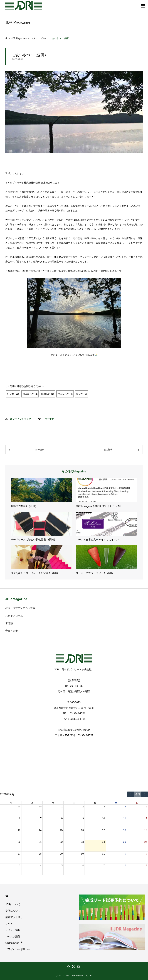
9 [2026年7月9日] (83, 818)
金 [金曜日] (95, 803)
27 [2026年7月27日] (19, 854)
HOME (7, 896)
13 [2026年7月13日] (19, 830)
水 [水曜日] (53, 803)
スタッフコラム (14, 616)
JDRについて (13, 904)
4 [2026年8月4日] (41, 865)
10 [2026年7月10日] (103, 818)
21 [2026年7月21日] (40, 842)
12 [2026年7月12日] (146, 818)
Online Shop (14, 943)
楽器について (13, 911)
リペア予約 (48, 419)
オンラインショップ (20, 419)
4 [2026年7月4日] (125, 807)
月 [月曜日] (11, 803)
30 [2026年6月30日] (40, 807)
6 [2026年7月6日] (20, 818)
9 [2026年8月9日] (146, 865)
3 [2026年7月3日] (104, 807)
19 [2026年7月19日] (146, 830)
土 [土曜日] (116, 803)
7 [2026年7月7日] (41, 818)
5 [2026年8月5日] (62, 865)
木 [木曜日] (74, 803)
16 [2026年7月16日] (82, 830)
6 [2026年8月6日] (83, 865)
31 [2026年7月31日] (103, 854)
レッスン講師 (13, 936)
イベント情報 (13, 930)
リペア (9, 924)
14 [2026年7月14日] (40, 830)
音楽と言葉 (12, 631)
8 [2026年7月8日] (62, 818)
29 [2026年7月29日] (61, 854)
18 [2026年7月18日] (125, 830)
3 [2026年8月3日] (20, 865)
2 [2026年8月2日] (146, 854)
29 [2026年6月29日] (19, 807)
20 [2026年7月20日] (19, 842)
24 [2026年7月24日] (103, 842)
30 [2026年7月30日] (82, 854)
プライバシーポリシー (18, 949)
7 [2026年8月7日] (104, 865)
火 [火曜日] (32, 803)
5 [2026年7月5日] (146, 807)
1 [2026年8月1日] (125, 854)
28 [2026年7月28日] (40, 854)
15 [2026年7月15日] (61, 830)
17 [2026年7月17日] (103, 830)
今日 (138, 794)
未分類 (9, 623)
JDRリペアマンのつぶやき (20, 608)
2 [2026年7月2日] (83, 807)
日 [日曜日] (137, 803)
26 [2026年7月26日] (146, 842)
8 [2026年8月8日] (125, 865)
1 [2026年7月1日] (62, 807)
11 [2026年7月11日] (125, 818)
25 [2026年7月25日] (125, 842)
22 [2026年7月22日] (61, 842)
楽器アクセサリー (15, 917)
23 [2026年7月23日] (82, 842)
